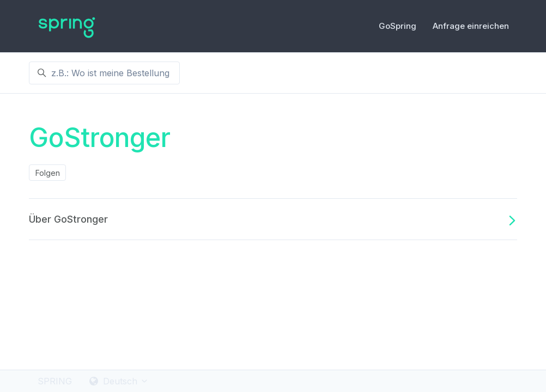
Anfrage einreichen (471, 26)
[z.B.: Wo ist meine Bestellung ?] (104, 73)
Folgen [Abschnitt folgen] (48, 173)
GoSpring (398, 26)
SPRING (55, 381)
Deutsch (119, 381)
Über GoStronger (273, 219)
